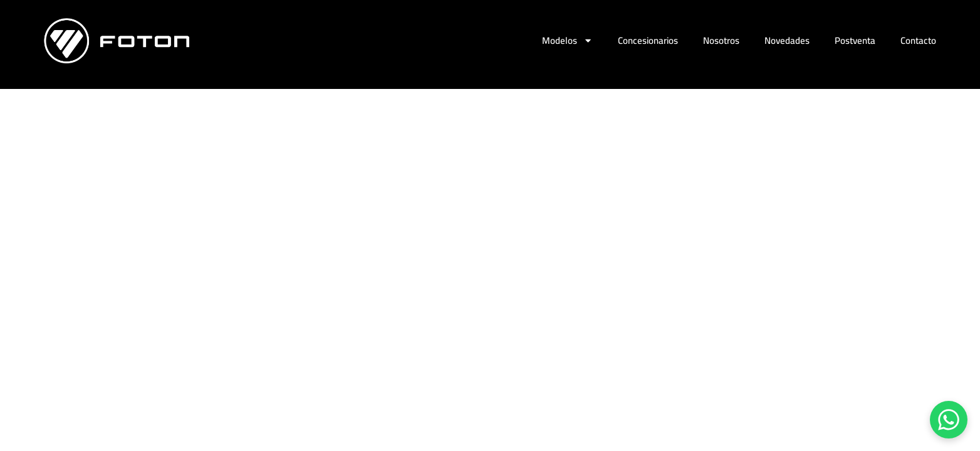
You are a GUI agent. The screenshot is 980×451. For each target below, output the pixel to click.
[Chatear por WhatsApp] (949, 420)
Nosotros (721, 40)
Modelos (567, 40)
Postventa (855, 40)
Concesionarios (648, 40)
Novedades (787, 40)
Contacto (918, 40)
